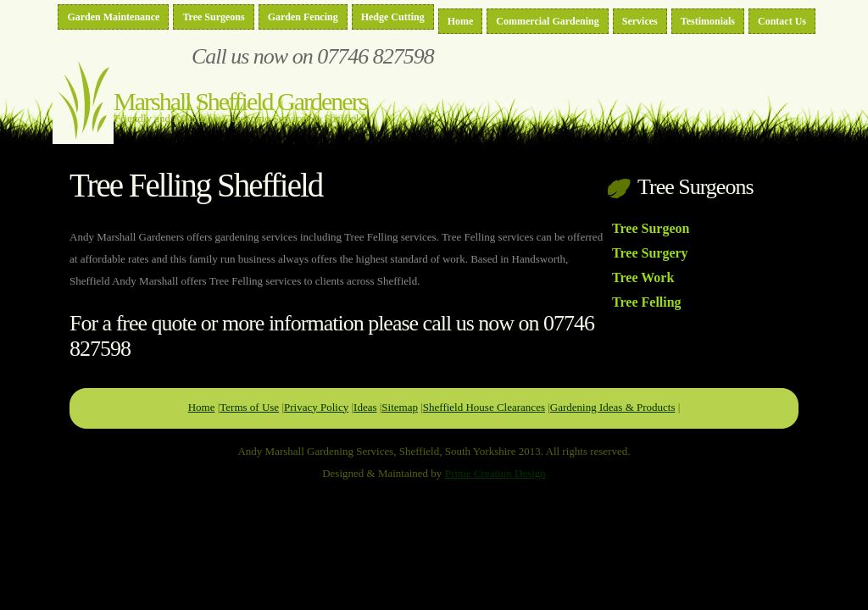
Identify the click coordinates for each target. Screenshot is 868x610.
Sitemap (400, 407)
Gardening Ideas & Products (613, 407)
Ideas (365, 407)
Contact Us (782, 21)
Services (640, 21)
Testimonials (708, 21)
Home (461, 21)
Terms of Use (249, 407)
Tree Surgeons (213, 17)
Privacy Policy (316, 407)
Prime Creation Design (495, 473)
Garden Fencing (303, 17)
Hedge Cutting (393, 17)
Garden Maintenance (113, 17)
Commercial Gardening (547, 21)
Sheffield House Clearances (484, 407)
